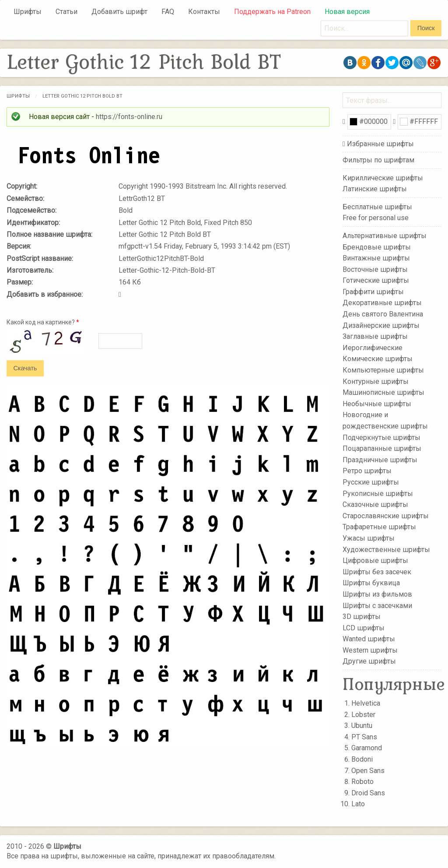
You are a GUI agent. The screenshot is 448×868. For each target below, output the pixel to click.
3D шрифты (362, 617)
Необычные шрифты (377, 404)
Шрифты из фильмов (377, 594)
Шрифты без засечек (377, 572)
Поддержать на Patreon (272, 12)
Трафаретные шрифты (379, 527)
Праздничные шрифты (380, 460)
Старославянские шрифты (386, 516)
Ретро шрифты (367, 471)
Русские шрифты (371, 482)
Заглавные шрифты (375, 336)
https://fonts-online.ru (129, 117)
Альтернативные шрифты (385, 236)
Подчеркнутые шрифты (381, 437)
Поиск (426, 28)
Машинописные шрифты (383, 392)
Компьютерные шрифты (383, 370)
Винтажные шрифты (376, 258)
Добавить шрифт (119, 12)
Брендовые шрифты (377, 247)
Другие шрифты (369, 661)
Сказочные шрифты (375, 504)
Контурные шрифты (376, 381)
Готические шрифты (376, 280)
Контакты (204, 12)
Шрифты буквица (371, 583)
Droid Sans (368, 793)
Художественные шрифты (386, 549)
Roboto (362, 782)
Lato (358, 804)
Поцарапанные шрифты (382, 448)
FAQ (168, 12)
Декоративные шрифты (382, 303)
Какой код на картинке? (43, 322)
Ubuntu (362, 726)
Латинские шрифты (375, 189)
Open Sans (368, 771)
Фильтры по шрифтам (378, 160)
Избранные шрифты (380, 144)
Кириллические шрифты (383, 177)
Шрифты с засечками (377, 605)
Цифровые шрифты (375, 561)
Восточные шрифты (375, 269)
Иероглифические (373, 348)
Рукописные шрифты (378, 493)
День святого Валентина (383, 314)
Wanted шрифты (369, 639)
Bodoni (362, 759)
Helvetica (366, 703)
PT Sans (364, 737)
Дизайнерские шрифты (381, 325)
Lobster (363, 715)
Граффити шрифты (373, 292)
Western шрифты (370, 650)
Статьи (66, 12)
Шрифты (28, 12)
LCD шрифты (364, 627)
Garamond (367, 748)
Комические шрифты (378, 359)
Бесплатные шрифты (377, 207)
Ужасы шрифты (369, 538)
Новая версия (347, 12)
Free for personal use (376, 218)
